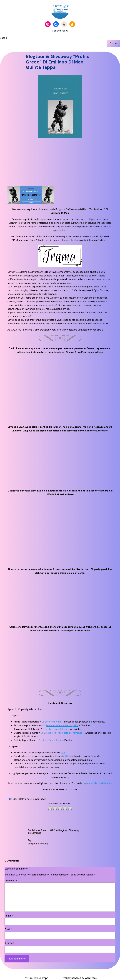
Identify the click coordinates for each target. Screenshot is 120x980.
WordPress (91, 978)
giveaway (43, 844)
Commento (12, 881)
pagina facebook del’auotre (97, 783)
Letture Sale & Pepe (36, 978)
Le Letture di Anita (52, 722)
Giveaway (74, 830)
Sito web (9, 943)
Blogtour (63, 830)
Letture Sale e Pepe (51, 740)
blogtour (32, 844)
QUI (63, 753)
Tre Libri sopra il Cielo (55, 729)
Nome (9, 916)
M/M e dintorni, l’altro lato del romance (61, 733)
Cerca (3, 38)
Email (8, 929)
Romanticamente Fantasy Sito (62, 725)
